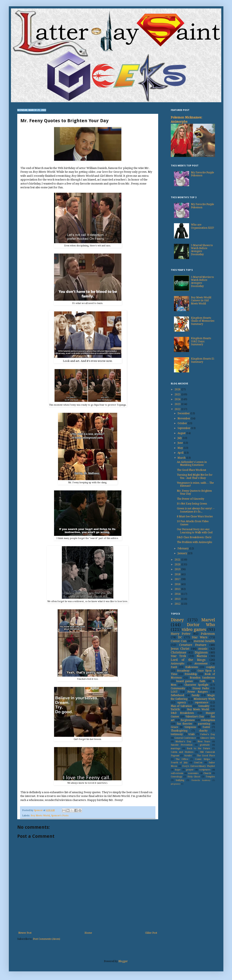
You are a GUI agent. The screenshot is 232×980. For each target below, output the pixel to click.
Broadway (183, 671)
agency (182, 702)
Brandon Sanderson (202, 678)
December (184, 413)
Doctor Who (201, 625)
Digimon (201, 652)
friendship (191, 674)
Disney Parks (201, 688)
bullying (180, 780)
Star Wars (200, 637)
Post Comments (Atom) (47, 939)
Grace (174, 727)
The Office (182, 759)
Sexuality (204, 706)
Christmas (178, 652)
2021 (178, 560)
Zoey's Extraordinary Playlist (199, 766)
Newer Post (25, 933)
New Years (204, 742)
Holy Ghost (194, 777)
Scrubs (188, 756)
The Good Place (206, 756)
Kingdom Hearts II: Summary (203, 360)
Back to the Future (199, 748)
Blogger (123, 961)
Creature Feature (193, 645)
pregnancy (176, 784)
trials (192, 734)
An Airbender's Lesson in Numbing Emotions (192, 463)
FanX (174, 667)
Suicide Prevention (182, 745)
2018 (178, 574)
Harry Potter (181, 634)
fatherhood (177, 695)
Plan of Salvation (181, 706)
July (180, 438)
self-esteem (177, 773)
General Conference (185, 738)
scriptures (205, 770)
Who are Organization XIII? (203, 226)
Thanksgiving (179, 731)
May (181, 448)
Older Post (151, 933)
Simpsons (190, 727)
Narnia (202, 656)
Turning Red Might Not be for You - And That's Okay (195, 476)
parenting (204, 724)
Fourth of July (179, 763)
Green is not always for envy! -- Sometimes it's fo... (196, 510)
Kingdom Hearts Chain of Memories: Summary (203, 321)
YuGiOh (175, 709)
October (183, 423)
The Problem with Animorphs (194, 542)
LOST (174, 692)
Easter (206, 727)
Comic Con (179, 641)
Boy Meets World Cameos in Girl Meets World (201, 301)
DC (180, 637)
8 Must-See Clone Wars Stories (195, 517)
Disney (177, 620)
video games (194, 630)
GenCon (198, 763)
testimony (177, 734)
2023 (178, 404)
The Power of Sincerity (191, 499)
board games (185, 681)
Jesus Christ (180, 649)
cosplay (211, 667)
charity (203, 731)
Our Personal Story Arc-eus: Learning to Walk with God (195, 531)
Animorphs (178, 664)
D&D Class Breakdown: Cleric (194, 537)
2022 (178, 409)
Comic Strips (203, 759)
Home (88, 933)
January (183, 553)
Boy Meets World (40, 816)
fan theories (184, 724)
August (182, 433)
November (184, 418)
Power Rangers (198, 692)
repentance (202, 702)
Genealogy (176, 777)
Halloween (192, 667)
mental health (204, 641)
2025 (178, 394)
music (203, 649)
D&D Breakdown (182, 713)
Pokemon (208, 634)
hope (178, 770)
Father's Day (207, 734)
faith (202, 681)
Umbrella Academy (201, 780)
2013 (178, 599)
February (183, 548)
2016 (178, 584)
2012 (178, 604)
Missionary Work (204, 699)
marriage (176, 748)
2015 (178, 589)
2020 (178, 564)
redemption (208, 720)
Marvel (208, 620)
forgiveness (188, 720)
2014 (178, 594)
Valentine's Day (195, 717)
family (196, 695)
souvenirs (193, 773)
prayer (190, 770)
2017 (178, 579)
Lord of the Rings (188, 660)
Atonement (201, 664)
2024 (178, 399)
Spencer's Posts (60, 816)
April (181, 453)
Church (207, 773)
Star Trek (178, 656)
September (184, 428)
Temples (210, 777)
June (180, 443)
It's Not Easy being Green (192, 504)
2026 (178, 389)
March (182, 458)
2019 (178, 569)
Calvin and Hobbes (182, 752)
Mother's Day (183, 742)
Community (178, 688)
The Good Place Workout (192, 470)
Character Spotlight (197, 685)
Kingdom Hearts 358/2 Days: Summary (201, 341)
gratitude (205, 745)
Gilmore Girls (207, 738)
